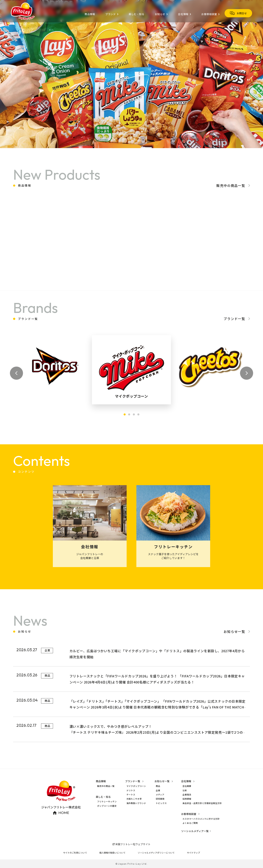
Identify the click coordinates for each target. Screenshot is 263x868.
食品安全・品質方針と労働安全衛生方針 (202, 803)
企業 (158, 790)
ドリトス (131, 790)
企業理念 (187, 795)
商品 (158, 786)
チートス (131, 795)
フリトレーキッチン (107, 802)
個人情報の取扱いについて (112, 853)
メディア (160, 795)
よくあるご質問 (190, 823)
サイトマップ (193, 853)
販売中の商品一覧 (106, 786)
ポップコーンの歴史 (107, 806)
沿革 (185, 790)
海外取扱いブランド (136, 803)
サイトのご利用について (75, 853)
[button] (121, 134)
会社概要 (187, 786)
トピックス (161, 803)
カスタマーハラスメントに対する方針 (201, 819)
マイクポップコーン (136, 786)
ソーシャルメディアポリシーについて (156, 853)
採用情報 (187, 799)
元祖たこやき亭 (134, 799)
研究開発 (160, 799)
